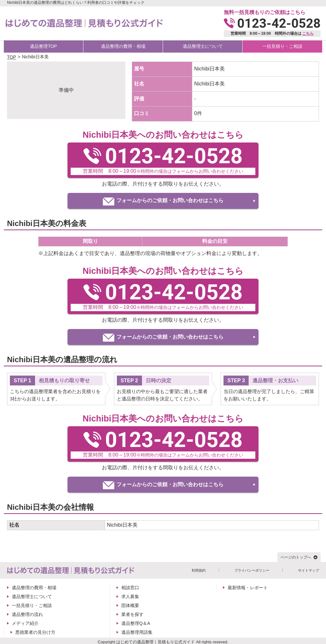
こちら (308, 33)
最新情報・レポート (248, 588)
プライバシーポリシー (252, 570)
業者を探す (132, 614)
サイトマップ (308, 570)
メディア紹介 (25, 623)
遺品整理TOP (43, 46)
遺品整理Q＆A (136, 623)
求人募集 (130, 596)
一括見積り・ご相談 (282, 46)
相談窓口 (130, 588)
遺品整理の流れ (27, 614)
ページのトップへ (296, 557)
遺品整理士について (203, 46)
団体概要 (130, 605)
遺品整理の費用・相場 (123, 46)
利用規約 (199, 570)
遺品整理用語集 (137, 632)
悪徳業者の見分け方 (35, 632)
